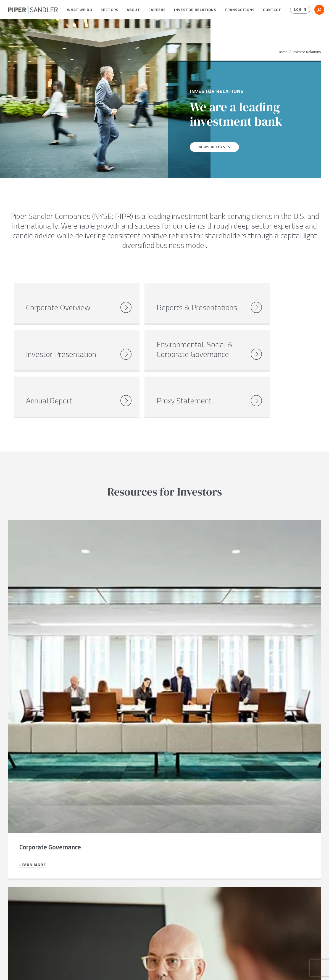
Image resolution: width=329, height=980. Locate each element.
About (133, 10)
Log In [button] (299, 10)
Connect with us (36, 915)
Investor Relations (195, 10)
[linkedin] (33, 969)
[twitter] (21, 969)
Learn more (33, 628)
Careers (157, 10)
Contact (272, 10)
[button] (80, 10)
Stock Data (85, 968)
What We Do (80, 10)
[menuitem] (80, 10)
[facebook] (10, 969)
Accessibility (159, 968)
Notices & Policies (121, 968)
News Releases (215, 147)
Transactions (240, 10)
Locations (57, 968)
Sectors (110, 10)
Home (282, 52)
